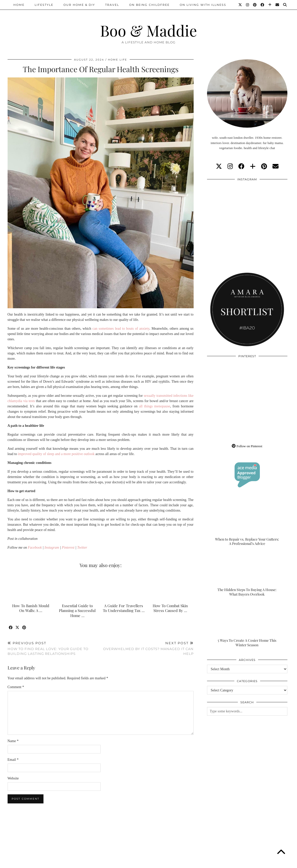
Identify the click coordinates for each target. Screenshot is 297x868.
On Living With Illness (203, 5)
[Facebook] (263, 5)
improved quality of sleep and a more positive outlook (56, 454)
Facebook (35, 548)
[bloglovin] (253, 166)
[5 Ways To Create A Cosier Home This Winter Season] (247, 625)
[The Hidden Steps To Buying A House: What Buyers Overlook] (247, 574)
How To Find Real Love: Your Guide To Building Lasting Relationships (54, 648)
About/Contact (68, 862)
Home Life (118, 60)
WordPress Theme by (264, 862)
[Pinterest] (255, 5)
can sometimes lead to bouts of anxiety (121, 329)
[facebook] (241, 166)
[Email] (278, 5)
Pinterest (68, 548)
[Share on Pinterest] (25, 628)
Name (13, 741)
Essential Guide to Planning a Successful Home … (77, 611)
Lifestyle (44, 5)
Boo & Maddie (148, 30)
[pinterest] (264, 166)
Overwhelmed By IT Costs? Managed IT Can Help (147, 648)
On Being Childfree (149, 5)
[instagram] (230, 166)
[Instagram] (248, 5)
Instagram (52, 548)
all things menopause (155, 406)
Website (13, 778)
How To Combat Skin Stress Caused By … (170, 608)
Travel (112, 5)
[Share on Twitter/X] (18, 628)
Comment (16, 687)
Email (13, 760)
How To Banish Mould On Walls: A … (31, 608)
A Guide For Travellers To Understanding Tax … (124, 608)
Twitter (82, 548)
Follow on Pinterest (247, 446)
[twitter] (219, 166)
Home (19, 5)
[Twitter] (240, 5)
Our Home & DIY (79, 5)
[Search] (285, 5)
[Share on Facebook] (11, 628)
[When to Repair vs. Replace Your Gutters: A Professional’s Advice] (247, 524)
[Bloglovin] (270, 5)
